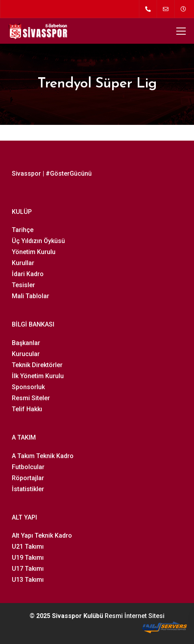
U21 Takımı (28, 547)
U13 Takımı (28, 580)
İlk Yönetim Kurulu (38, 376)
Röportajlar (28, 478)
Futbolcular (28, 467)
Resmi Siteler (31, 398)
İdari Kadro (28, 274)
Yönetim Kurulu (34, 252)
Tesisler (23, 285)
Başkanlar (26, 343)
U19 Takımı (28, 558)
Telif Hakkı (27, 409)
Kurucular (26, 354)
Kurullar (23, 263)
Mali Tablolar (30, 296)
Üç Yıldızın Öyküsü (38, 241)
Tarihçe (23, 230)
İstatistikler (28, 489)
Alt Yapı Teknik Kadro (42, 535)
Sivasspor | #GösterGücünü (52, 174)
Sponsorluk (28, 387)
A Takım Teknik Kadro (43, 456)
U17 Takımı (28, 569)
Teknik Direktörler (37, 365)
